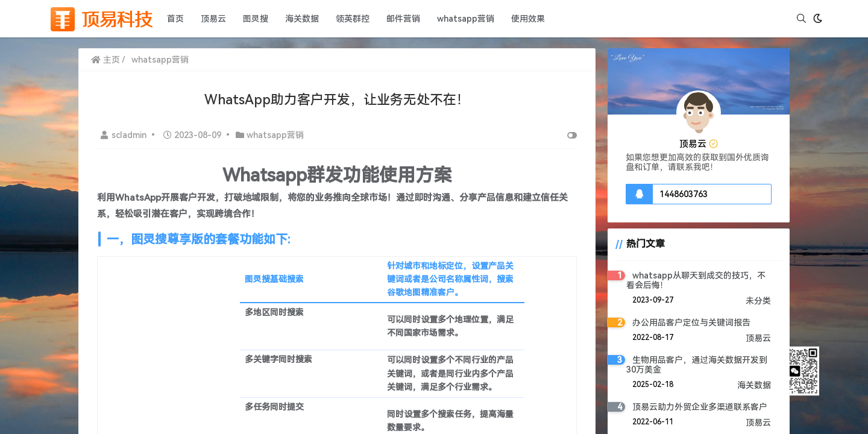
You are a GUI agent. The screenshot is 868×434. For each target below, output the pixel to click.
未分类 (758, 301)
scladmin (125, 135)
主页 (105, 60)
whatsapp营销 (466, 19)
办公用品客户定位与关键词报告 (691, 322)
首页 (175, 19)
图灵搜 (256, 19)
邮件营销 (403, 19)
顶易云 (213, 19)
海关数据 (302, 19)
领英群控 (353, 19)
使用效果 (528, 19)
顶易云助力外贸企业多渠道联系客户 (700, 407)
